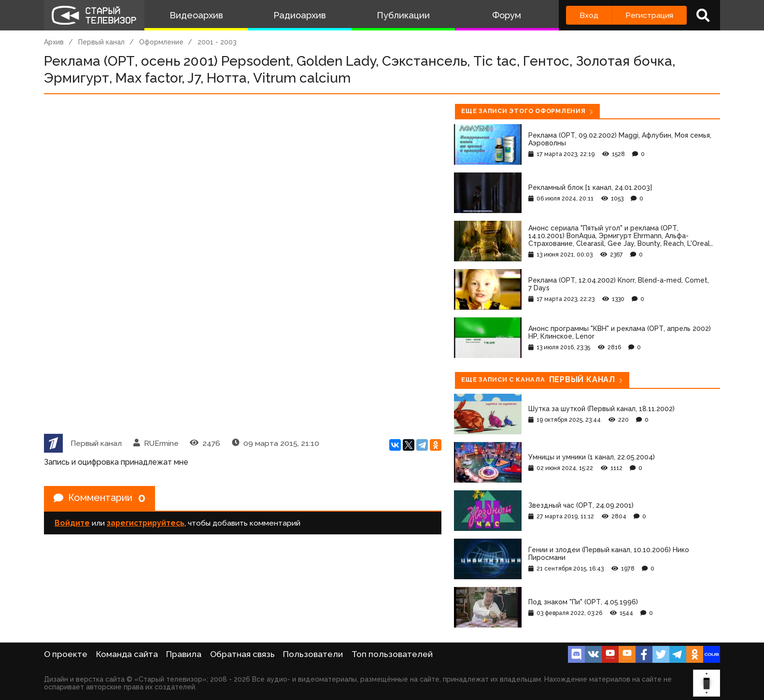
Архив (54, 42)
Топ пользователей (392, 654)
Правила (184, 654)
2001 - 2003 (217, 42)
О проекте (66, 654)
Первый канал (101, 42)
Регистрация (649, 15)
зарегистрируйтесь (146, 523)
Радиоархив (300, 15)
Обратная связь (242, 654)
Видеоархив (196, 15)
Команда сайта (127, 654)
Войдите (72, 523)
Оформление (161, 42)
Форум (507, 15)
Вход (589, 15)
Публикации (403, 15)
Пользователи (313, 654)
